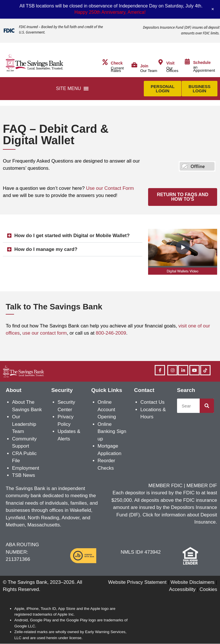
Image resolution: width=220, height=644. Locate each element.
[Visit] (160, 62)
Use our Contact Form (110, 188)
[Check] (105, 62)
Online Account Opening (107, 409)
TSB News (23, 475)
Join (144, 66)
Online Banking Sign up (112, 432)
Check (117, 63)
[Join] (134, 65)
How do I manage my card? (46, 249)
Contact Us (152, 402)
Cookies (208, 589)
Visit (170, 63)
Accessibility (182, 589)
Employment (25, 468)
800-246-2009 (111, 333)
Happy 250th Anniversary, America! (110, 12)
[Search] (207, 406)
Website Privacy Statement (137, 582)
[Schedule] (187, 62)
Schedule (202, 63)
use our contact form (45, 333)
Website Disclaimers (192, 582)
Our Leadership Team (24, 424)
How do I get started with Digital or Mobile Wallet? (72, 236)
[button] (68, 89)
